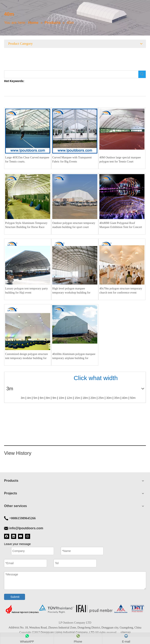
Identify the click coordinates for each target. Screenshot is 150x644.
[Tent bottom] (75, 609)
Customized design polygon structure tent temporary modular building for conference (27, 356)
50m (133, 398)
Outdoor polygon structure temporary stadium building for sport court (74, 225)
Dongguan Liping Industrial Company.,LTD (68, 632)
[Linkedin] (14, 536)
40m (125, 398)
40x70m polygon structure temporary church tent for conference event (121, 291)
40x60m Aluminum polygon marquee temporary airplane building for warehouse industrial (74, 356)
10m (61, 398)
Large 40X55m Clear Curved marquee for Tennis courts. (27, 160)
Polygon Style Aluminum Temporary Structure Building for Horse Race (26, 225)
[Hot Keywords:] (142, 74)
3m (23, 398)
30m (109, 398)
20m (93, 398)
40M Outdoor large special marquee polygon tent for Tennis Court (120, 160)
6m (42, 398)
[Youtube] (21, 536)
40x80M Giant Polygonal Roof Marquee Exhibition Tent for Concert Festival (121, 225)
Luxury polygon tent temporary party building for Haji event (26, 291)
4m (29, 398)
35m (117, 398)
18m (85, 398)
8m (48, 398)
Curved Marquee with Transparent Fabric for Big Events (72, 160)
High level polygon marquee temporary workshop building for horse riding (71, 291)
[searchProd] (71, 74)
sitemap (126, 632)
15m (77, 398)
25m (101, 398)
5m (35, 398)
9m (54, 398)
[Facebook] (7, 536)
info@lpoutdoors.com (26, 528)
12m (69, 398)
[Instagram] (28, 536)
